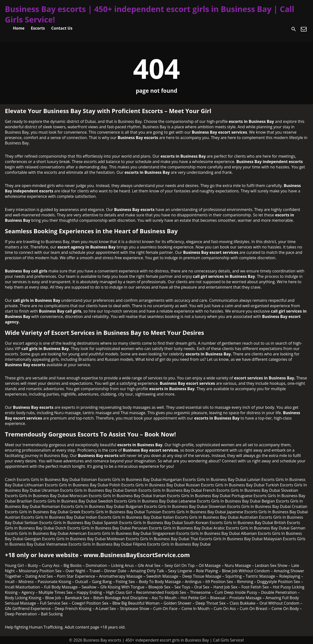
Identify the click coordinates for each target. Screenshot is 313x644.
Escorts (38, 28)
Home (19, 28)
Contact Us (62, 28)
